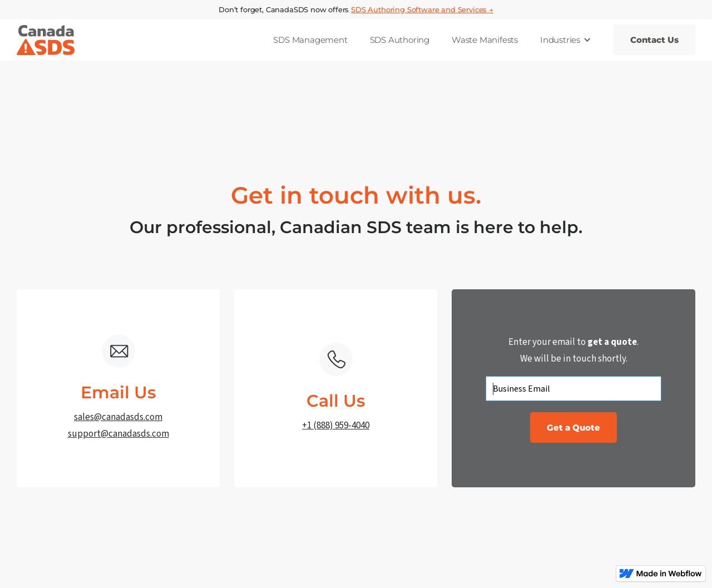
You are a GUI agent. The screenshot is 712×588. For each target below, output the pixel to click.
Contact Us (654, 40)
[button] (566, 40)
